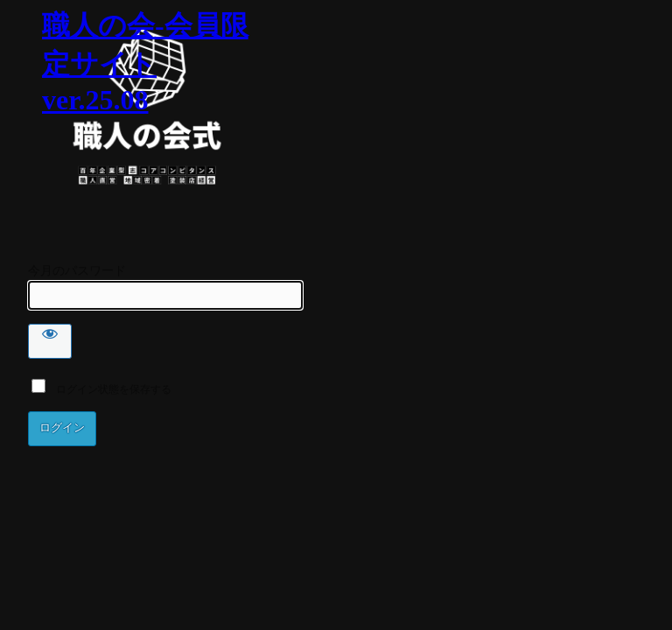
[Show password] (50, 341)
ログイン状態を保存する (101, 389)
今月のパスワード (77, 271)
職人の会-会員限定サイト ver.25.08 (145, 63)
